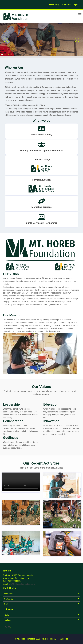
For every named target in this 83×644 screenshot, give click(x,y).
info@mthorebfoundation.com (22, 584)
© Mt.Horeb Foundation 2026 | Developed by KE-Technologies (41, 639)
